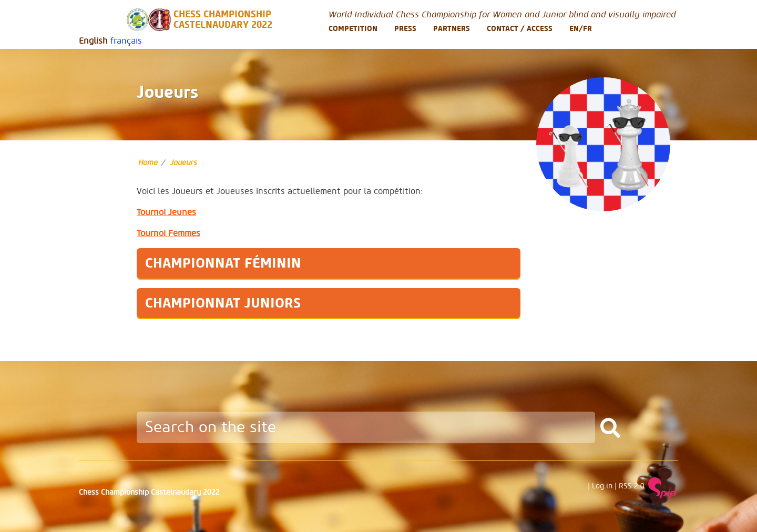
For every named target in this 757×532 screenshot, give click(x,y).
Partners (452, 29)
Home (148, 163)
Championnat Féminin (223, 263)
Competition (353, 29)
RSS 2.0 (632, 486)
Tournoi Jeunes (166, 212)
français (126, 41)
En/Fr (581, 29)
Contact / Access (520, 29)
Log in (602, 486)
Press (405, 29)
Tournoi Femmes (168, 233)
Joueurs (184, 163)
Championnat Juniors (223, 303)
